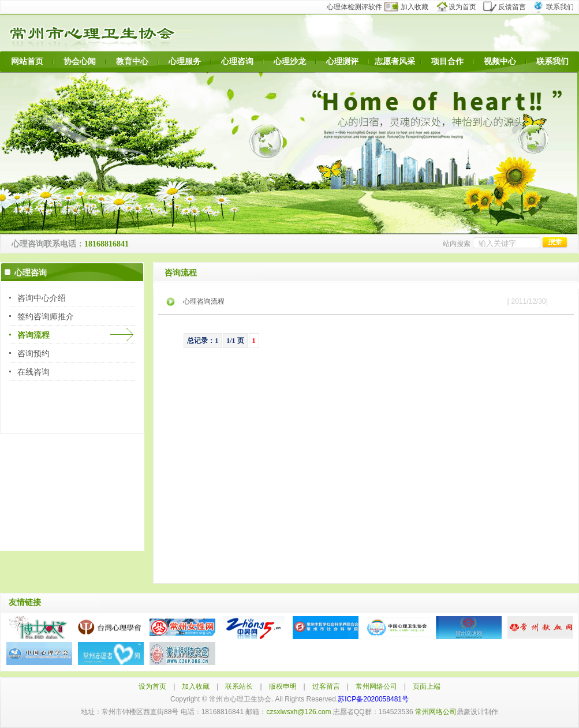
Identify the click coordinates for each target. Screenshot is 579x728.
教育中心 (132, 61)
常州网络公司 (376, 686)
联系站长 (239, 686)
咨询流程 (33, 335)
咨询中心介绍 (42, 298)
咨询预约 (33, 353)
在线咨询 (33, 372)
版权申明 (283, 686)
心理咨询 (237, 61)
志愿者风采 (395, 61)
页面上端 (427, 686)
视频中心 (500, 61)
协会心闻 (80, 61)
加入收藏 (413, 7)
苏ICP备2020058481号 (373, 699)
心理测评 (342, 61)
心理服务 (185, 61)
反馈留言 (508, 7)
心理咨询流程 (204, 301)
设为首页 (461, 7)
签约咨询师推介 (46, 316)
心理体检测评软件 (358, 7)
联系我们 (556, 7)
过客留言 (326, 686)
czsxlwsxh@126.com (298, 712)
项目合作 (447, 61)
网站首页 (27, 61)
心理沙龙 (290, 61)
